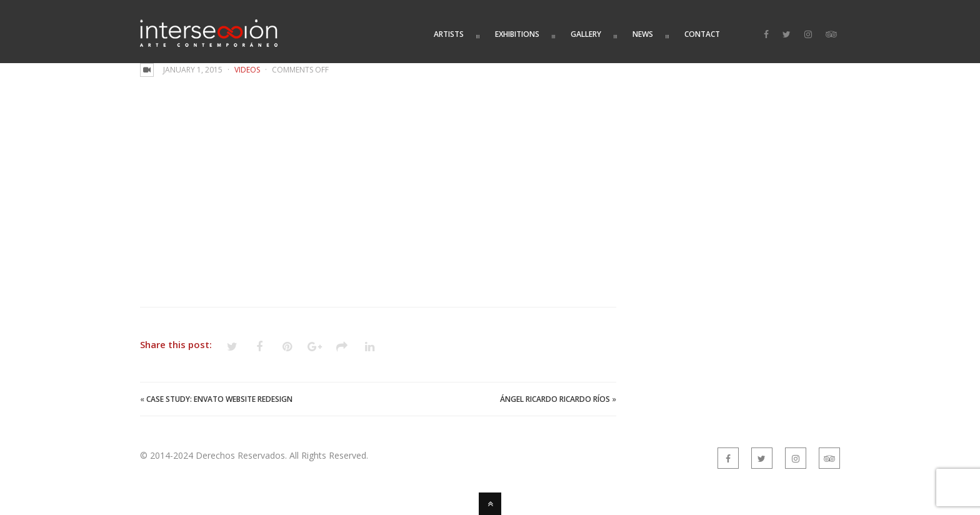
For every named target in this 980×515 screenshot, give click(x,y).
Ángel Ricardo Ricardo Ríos (555, 399)
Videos (247, 70)
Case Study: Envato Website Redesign (219, 399)
